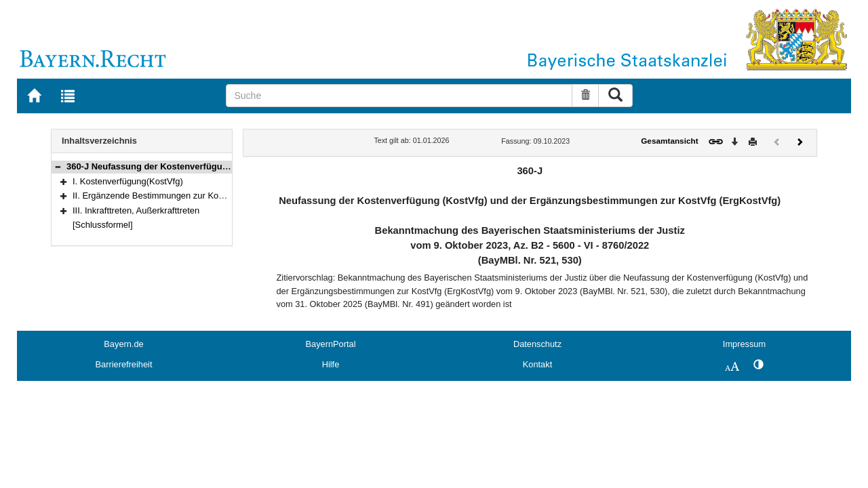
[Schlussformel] (103, 225)
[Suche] (399, 96)
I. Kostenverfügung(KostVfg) (128, 181)
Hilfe (331, 364)
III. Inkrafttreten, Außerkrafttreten (136, 210)
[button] (58, 166)
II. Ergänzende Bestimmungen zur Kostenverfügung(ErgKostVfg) (199, 196)
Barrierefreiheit (124, 364)
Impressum (744, 344)
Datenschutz (537, 344)
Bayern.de (123, 344)
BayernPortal (331, 344)
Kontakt (537, 364)
